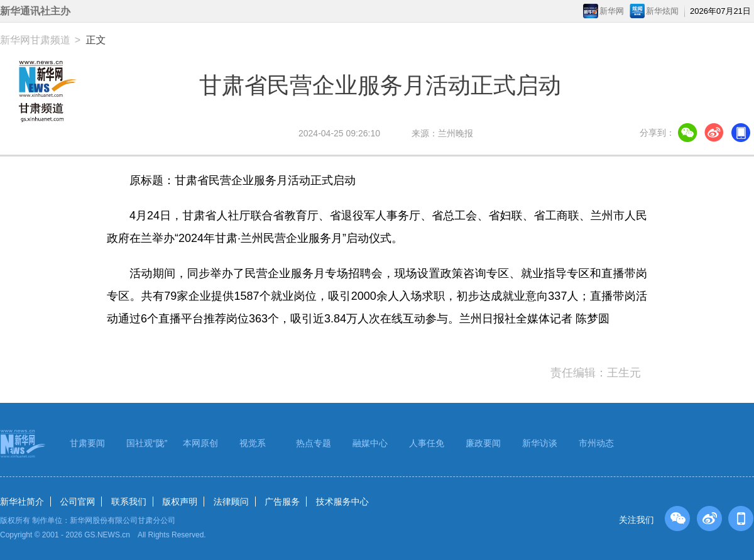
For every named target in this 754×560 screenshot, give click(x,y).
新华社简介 (22, 502)
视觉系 (253, 443)
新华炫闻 (662, 11)
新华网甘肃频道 (35, 40)
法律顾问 (231, 502)
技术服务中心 (342, 502)
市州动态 (596, 443)
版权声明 (180, 502)
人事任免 (427, 443)
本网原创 (200, 443)
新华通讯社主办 (35, 11)
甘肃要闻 (87, 443)
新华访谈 (540, 443)
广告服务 (282, 502)
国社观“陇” (147, 443)
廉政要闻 (483, 443)
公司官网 (77, 502)
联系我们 (129, 502)
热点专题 (314, 443)
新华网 (612, 11)
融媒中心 (370, 443)
